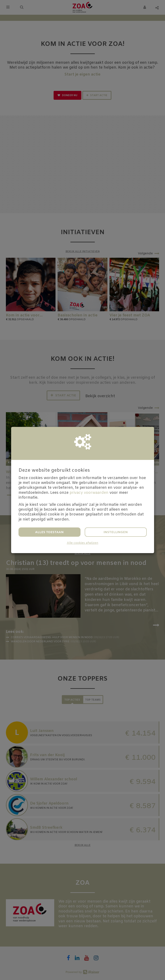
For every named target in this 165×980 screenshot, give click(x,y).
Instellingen (116, 532)
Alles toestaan (49, 532)
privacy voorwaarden (89, 493)
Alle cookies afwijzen (83, 543)
